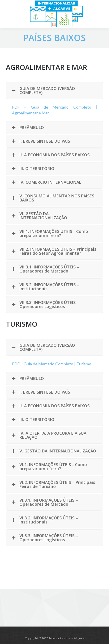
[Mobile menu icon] (9, 14)
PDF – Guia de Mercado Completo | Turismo (52, 364)
